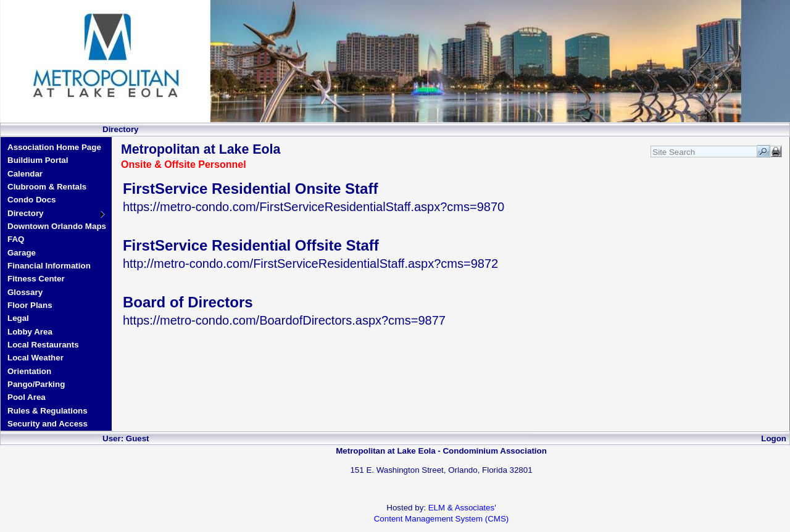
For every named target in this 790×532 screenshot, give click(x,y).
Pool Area (27, 397)
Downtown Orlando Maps (57, 226)
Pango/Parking (36, 384)
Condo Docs (32, 200)
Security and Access (48, 424)
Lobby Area (30, 332)
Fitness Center (36, 279)
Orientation (29, 371)
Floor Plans (30, 305)
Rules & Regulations (48, 411)
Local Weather (35, 358)
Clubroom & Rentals (47, 187)
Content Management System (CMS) (442, 519)
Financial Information (49, 266)
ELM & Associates (461, 508)
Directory (26, 213)
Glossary (25, 292)
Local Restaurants (43, 345)
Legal (18, 318)
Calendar (25, 174)
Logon (774, 438)
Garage (22, 253)
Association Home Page (54, 147)
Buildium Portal (38, 160)
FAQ (16, 239)
